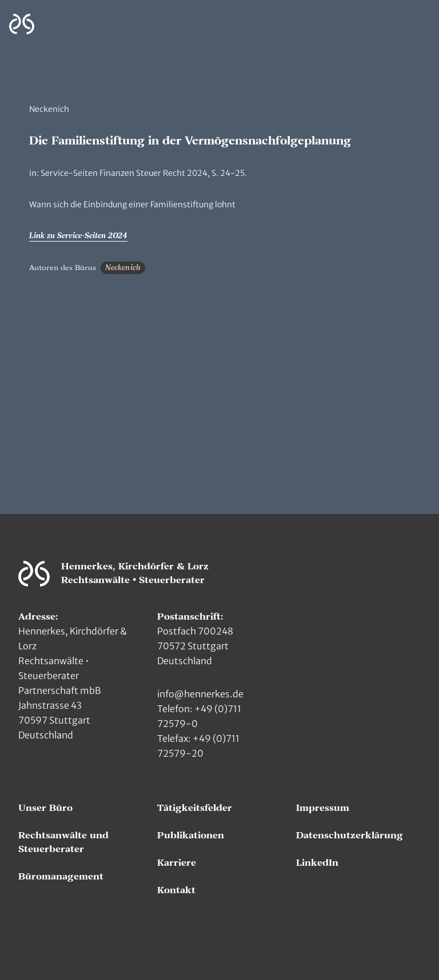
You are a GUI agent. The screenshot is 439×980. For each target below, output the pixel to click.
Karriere (177, 863)
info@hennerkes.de (200, 694)
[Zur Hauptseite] (22, 24)
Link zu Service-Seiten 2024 (78, 236)
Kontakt (176, 890)
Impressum (323, 808)
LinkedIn (317, 863)
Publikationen (191, 836)
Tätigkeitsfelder (195, 808)
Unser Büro (45, 808)
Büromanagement (61, 877)
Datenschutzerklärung (350, 836)
